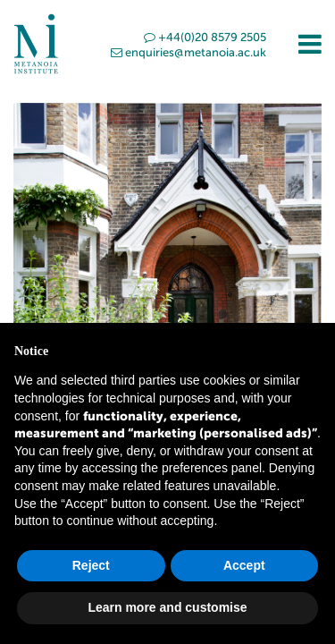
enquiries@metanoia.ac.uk (188, 52)
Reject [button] (91, 565)
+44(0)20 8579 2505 (205, 37)
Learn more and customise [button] (167, 607)
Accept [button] (244, 565)
